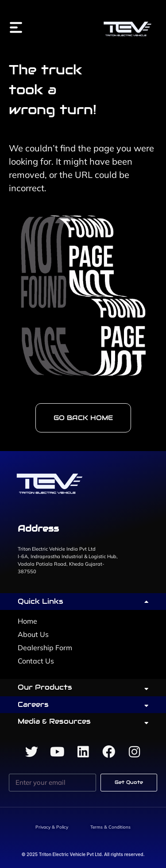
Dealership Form (45, 648)
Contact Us (36, 661)
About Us (33, 634)
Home (27, 621)
